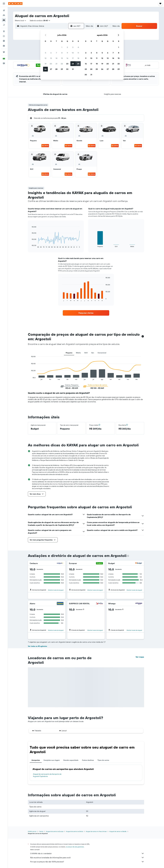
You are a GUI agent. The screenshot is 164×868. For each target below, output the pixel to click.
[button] (4, 4)
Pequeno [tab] (69, 353)
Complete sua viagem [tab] (52, 760)
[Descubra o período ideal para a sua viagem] (4, 41)
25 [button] (78, 64)
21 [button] (56, 64)
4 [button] (78, 47)
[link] (86, 313)
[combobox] (21, 20)
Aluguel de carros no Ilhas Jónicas (96, 831)
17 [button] (73, 58)
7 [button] (56, 53)
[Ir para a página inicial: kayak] (15, 4)
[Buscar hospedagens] (4, 15)
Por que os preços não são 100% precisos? (87, 862)
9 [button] (67, 53)
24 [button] (73, 64)
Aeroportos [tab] (36, 760)
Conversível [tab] (102, 353)
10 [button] (73, 53)
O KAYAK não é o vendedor (87, 853)
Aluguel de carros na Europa (55, 831)
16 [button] (67, 58)
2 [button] (67, 47)
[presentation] (128, 556)
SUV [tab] (86, 353)
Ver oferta (45, 146)
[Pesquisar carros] (4, 20)
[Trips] (4, 52)
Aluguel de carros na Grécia (75, 831)
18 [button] (78, 58)
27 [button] (51, 69)
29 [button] (62, 69)
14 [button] (56, 58)
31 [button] (73, 69)
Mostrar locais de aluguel (56, 590)
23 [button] (67, 64)
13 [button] (51, 58)
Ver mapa (140, 657)
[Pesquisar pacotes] (4, 25)
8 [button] (62, 53)
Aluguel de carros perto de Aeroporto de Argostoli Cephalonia (47, 775)
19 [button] (45, 64)
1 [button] (62, 47)
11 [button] (78, 53)
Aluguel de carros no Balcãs (118, 831)
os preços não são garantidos (75, 847)
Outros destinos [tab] (88, 760)
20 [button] (51, 64)
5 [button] (45, 53)
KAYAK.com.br (32, 831)
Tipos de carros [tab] (103, 760)
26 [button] (45, 69)
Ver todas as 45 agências (37, 646)
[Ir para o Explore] (4, 31)
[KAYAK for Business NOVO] (4, 46)
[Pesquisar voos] (4, 10)
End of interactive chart (31, 246)
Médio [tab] (78, 353)
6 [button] (51, 53)
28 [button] (56, 69)
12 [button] (45, 58)
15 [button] (62, 58)
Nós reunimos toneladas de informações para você (87, 858)
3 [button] (73, 47)
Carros (41, 831)
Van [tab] (93, 353)
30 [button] (67, 69)
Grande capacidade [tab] (71, 760)
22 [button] (62, 64)
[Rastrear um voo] (4, 36)
